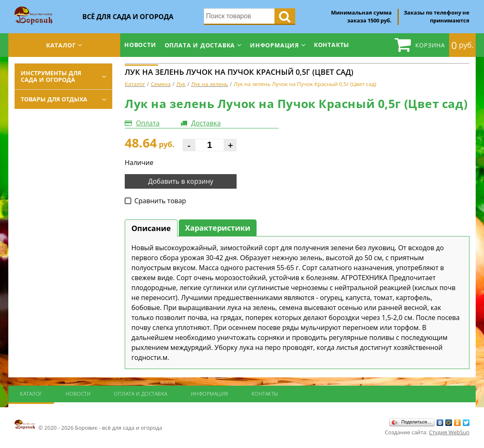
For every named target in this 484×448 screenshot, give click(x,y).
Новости (140, 45)
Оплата (148, 123)
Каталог (61, 45)
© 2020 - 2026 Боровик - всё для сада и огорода (88, 425)
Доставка (206, 123)
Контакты (332, 45)
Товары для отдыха (54, 99)
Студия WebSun (449, 432)
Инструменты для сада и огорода (51, 76)
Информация (274, 45)
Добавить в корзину (181, 181)
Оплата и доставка (200, 45)
